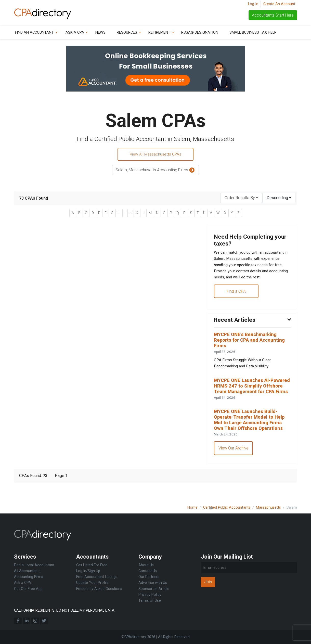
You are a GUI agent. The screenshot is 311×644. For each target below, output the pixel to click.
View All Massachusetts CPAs (155, 155)
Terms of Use (150, 601)
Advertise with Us (153, 583)
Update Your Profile (92, 583)
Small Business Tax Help (253, 33)
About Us (146, 565)
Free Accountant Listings (97, 577)
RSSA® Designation (200, 33)
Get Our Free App (28, 589)
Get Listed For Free (92, 565)
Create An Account (279, 4)
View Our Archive (234, 462)
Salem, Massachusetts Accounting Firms (156, 171)
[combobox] (241, 198)
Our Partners (149, 577)
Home (192, 507)
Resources (127, 33)
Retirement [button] (159, 33)
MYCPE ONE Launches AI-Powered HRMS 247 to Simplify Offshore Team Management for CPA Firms (252, 395)
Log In (253, 4)
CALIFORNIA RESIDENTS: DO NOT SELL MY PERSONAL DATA (64, 610)
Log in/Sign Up (88, 571)
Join (208, 582)
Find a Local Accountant (34, 565)
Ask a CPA (75, 33)
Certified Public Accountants (227, 507)
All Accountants (27, 571)
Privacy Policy (150, 595)
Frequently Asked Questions (99, 589)
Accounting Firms (29, 577)
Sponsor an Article (154, 589)
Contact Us (148, 571)
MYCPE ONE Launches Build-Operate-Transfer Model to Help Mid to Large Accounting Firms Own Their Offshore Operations (251, 433)
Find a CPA (236, 294)
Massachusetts (268, 507)
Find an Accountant (34, 33)
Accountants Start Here (273, 15)
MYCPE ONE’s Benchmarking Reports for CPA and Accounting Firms (251, 345)
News (100, 33)
